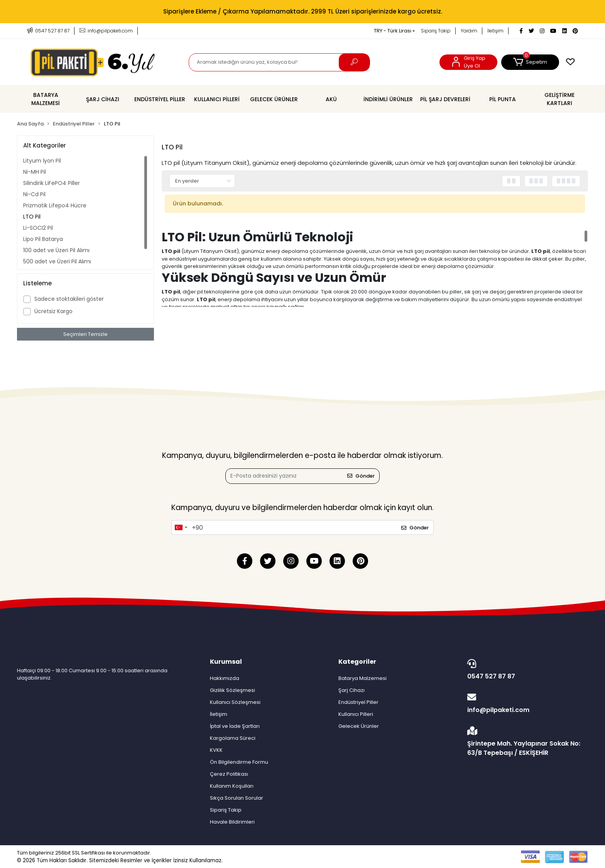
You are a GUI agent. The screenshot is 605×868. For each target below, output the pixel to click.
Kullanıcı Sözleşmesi (235, 702)
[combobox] (181, 527)
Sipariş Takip (436, 31)
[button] (530, 62)
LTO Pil (32, 217)
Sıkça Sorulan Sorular (237, 798)
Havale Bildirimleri (232, 822)
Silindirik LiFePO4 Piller (52, 183)
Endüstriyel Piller (358, 702)
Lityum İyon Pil (42, 161)
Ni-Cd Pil (34, 194)
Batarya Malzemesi (362, 678)
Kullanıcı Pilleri (356, 714)
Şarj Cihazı (352, 690)
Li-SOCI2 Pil (38, 228)
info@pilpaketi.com (526, 704)
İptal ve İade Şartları (235, 726)
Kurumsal (226, 662)
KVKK (216, 750)
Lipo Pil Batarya (43, 239)
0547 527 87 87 (526, 670)
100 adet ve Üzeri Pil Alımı (56, 250)
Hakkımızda (225, 678)
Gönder (361, 476)
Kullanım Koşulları (232, 786)
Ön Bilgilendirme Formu (239, 762)
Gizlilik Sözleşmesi (232, 690)
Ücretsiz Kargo (53, 311)
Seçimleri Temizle (85, 334)
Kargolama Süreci (233, 738)
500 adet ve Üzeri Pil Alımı (57, 261)
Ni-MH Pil (35, 172)
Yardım (469, 31)
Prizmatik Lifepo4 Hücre (55, 205)
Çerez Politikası (229, 774)
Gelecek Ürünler (359, 726)
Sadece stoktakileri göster (69, 299)
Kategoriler (357, 662)
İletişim (495, 31)
